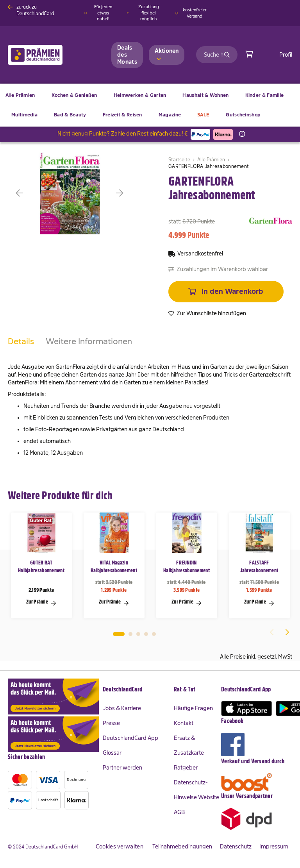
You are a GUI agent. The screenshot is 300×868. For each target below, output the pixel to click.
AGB (179, 812)
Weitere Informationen (89, 341)
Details (21, 341)
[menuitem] (74, 95)
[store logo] (48, 55)
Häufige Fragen (193, 708)
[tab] (21, 349)
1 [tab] (119, 634)
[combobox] (217, 55)
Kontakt (184, 723)
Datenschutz (236, 847)
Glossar (112, 753)
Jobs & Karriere (122, 708)
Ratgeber (186, 768)
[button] (31, 193)
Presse (111, 723)
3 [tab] (138, 634)
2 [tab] (130, 634)
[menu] (150, 105)
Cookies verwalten (120, 847)
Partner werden (122, 768)
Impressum (274, 847)
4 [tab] (146, 634)
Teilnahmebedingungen (182, 847)
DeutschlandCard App (130, 738)
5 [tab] (154, 634)
